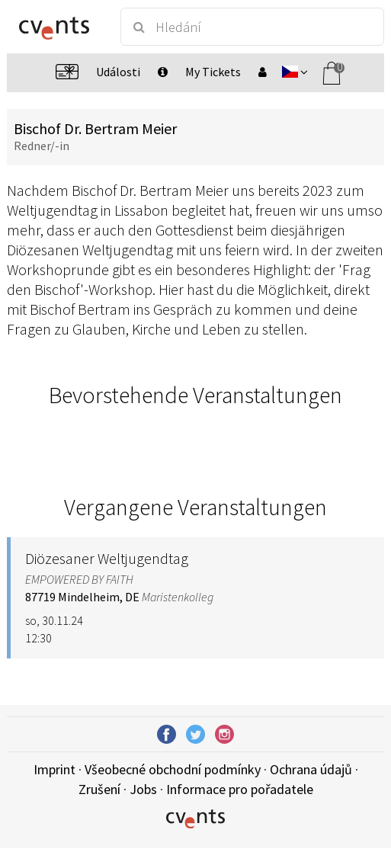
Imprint (54, 769)
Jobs (143, 789)
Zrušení (99, 789)
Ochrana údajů (311, 769)
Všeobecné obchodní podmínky (173, 769)
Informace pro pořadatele (240, 789)
